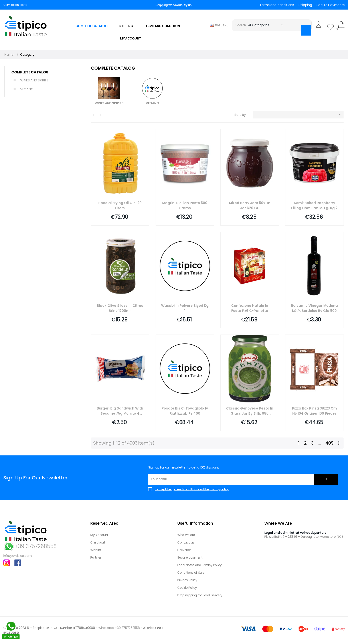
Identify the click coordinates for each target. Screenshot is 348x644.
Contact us (186, 542)
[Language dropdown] (219, 25)
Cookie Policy (187, 588)
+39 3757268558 (30, 546)
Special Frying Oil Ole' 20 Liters (120, 205)
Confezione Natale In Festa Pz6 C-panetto (250, 308)
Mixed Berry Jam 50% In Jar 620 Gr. (250, 205)
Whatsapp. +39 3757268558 (119, 628)
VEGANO (27, 89)
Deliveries (184, 550)
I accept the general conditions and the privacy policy (192, 489)
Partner (96, 557)
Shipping (305, 5)
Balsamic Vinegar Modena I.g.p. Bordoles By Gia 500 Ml (314, 308)
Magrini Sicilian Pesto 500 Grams (185, 205)
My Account (99, 535)
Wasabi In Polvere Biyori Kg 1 (185, 308)
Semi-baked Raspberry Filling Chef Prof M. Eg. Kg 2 (314, 205)
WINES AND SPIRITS (34, 80)
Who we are (186, 535)
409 (329, 443)
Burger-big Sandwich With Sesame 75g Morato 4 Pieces (120, 411)
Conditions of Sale (191, 573)
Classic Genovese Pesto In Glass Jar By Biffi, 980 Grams (250, 411)
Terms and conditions (277, 5)
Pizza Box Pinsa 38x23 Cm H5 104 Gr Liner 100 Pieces (314, 411)
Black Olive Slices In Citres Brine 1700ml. (120, 308)
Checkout (98, 542)
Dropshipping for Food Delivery (200, 595)
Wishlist (96, 550)
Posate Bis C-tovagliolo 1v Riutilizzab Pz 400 (185, 411)
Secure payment (190, 557)
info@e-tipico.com (18, 556)
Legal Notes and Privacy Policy (200, 565)
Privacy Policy (187, 580)
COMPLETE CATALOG (30, 72)
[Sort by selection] (298, 115)
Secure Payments (331, 5)
